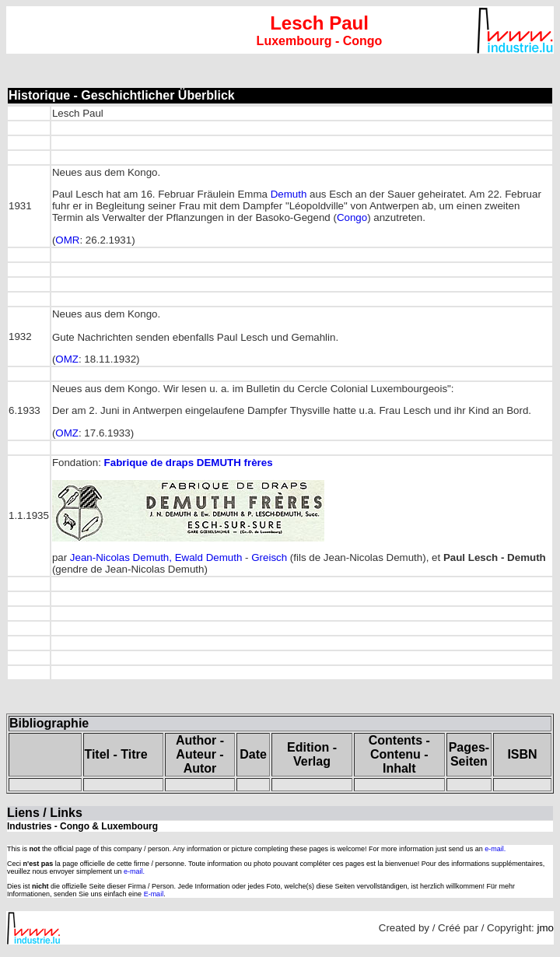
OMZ (67, 359)
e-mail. (495, 849)
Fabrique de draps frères (189, 463)
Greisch (269, 557)
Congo (352, 217)
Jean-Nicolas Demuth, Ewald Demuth (156, 557)
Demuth (289, 194)
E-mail (154, 894)
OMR (67, 240)
